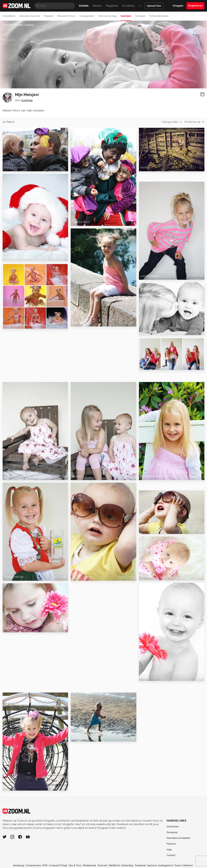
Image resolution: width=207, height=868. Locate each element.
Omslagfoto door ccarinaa (18, 25)
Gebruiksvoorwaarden (178, 838)
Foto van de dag (107, 16)
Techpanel (140, 865)
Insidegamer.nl (166, 865)
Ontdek (84, 6)
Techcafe (102, 865)
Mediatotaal (90, 865)
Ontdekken (9, 16)
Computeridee (33, 865)
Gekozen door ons (30, 16)
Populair (49, 16)
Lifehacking (127, 865)
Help (169, 850)
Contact (171, 855)
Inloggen (178, 6)
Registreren (195, 6)
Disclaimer (172, 832)
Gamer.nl (152, 865)
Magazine (112, 6)
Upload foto (154, 6)
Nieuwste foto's (66, 16)
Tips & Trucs (75, 865)
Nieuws (97, 6)
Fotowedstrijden (159, 16)
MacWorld (114, 865)
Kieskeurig (19, 865)
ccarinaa (27, 100)
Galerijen (126, 16)
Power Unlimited (184, 865)
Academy (128, 6)
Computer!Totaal (58, 865)
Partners (171, 844)
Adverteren (173, 827)
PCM (45, 865)
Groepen (140, 16)
